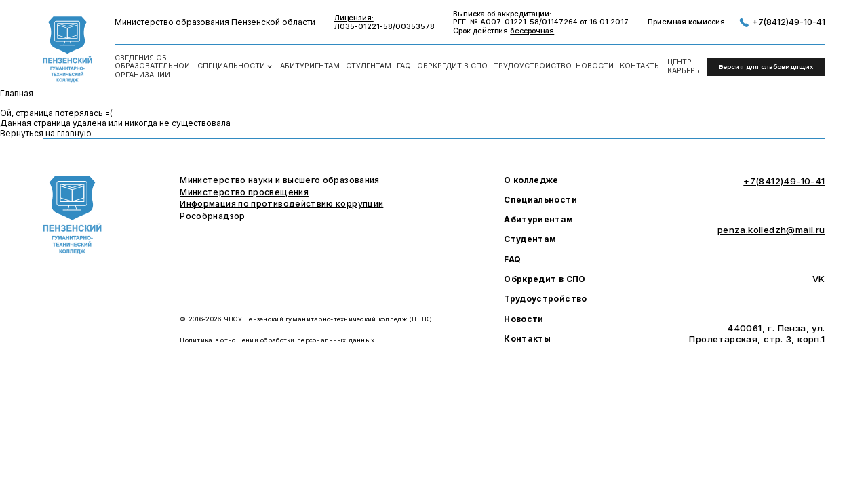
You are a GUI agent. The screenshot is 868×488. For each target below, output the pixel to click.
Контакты (640, 66)
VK (819, 279)
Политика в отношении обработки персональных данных (277, 340)
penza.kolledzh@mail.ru (771, 230)
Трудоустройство (532, 66)
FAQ (404, 66)
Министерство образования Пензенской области (215, 22)
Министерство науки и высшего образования (279, 180)
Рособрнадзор (212, 216)
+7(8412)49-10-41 (782, 23)
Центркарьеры (685, 67)
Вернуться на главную (46, 133)
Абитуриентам (310, 66)
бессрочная (532, 31)
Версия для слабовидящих (766, 67)
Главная (17, 93)
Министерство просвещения (244, 192)
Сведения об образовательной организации (152, 67)
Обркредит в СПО (452, 66)
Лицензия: (354, 18)
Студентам (369, 66)
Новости (595, 66)
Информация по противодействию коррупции (281, 204)
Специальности (236, 67)
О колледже (531, 180)
